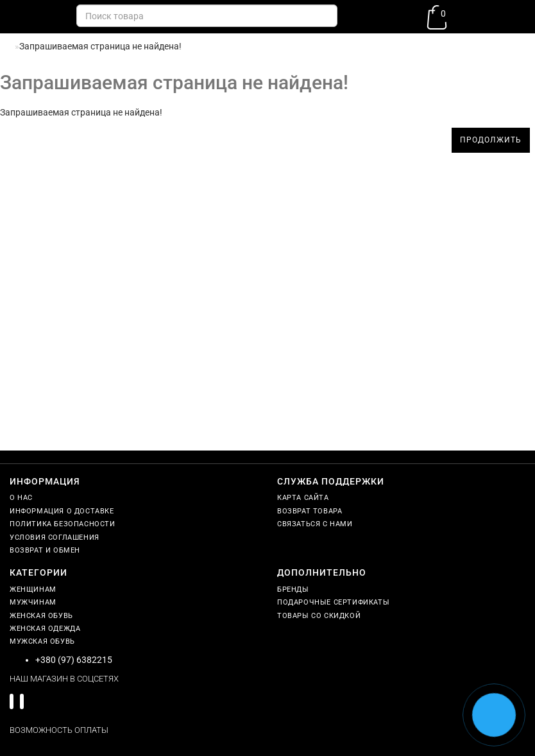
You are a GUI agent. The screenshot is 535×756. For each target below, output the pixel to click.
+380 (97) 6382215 (74, 660)
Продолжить (491, 140)
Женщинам (33, 589)
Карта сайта (303, 498)
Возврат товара (310, 511)
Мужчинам (33, 602)
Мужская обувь (42, 641)
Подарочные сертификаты (333, 602)
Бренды (293, 589)
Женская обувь (41, 616)
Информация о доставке (62, 511)
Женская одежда (45, 629)
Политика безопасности (63, 524)
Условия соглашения (55, 537)
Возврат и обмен (45, 550)
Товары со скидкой (319, 616)
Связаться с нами (315, 524)
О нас (21, 498)
